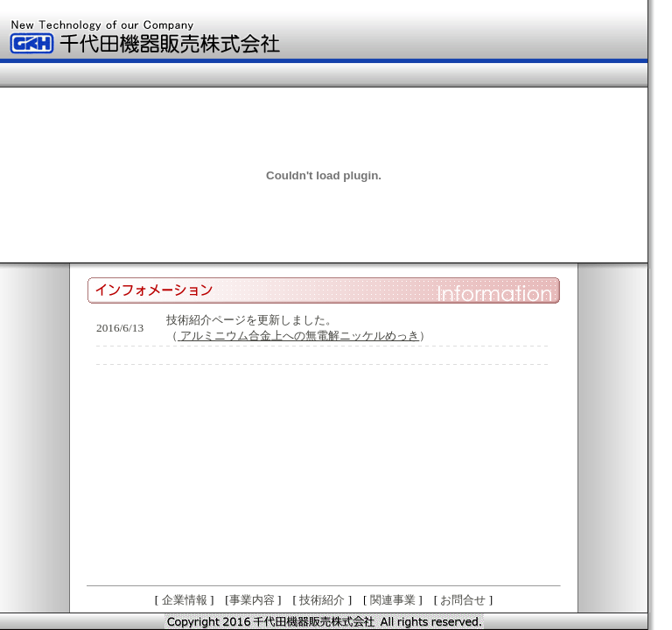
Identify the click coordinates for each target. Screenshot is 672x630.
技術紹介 (322, 600)
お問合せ (463, 600)
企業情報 (185, 600)
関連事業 (393, 600)
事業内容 (252, 600)
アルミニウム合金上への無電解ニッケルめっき (300, 336)
